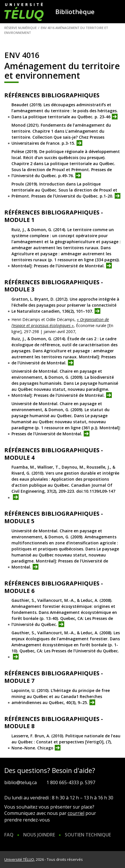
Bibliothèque (75, 11)
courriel (76, 813)
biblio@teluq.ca (20, 782)
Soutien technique (88, 835)
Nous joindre (39, 835)
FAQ (9, 835)
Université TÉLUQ (19, 859)
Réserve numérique (20, 28)
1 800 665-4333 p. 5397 (71, 782)
